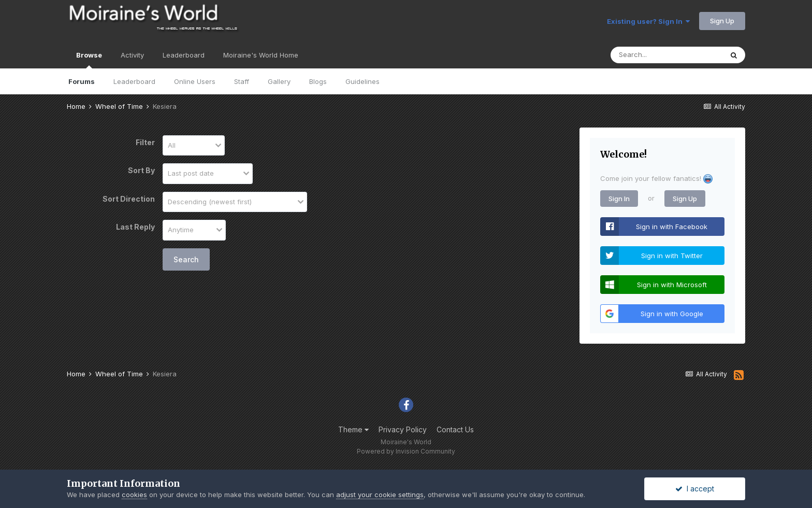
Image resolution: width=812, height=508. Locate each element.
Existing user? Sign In (648, 21)
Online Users (195, 81)
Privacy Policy (403, 429)
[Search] (666, 55)
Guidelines (363, 81)
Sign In (619, 199)
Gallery (279, 81)
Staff (242, 81)
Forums (82, 81)
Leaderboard (134, 81)
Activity (132, 55)
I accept (695, 489)
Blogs (318, 81)
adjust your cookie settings (380, 495)
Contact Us (455, 429)
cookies (134, 495)
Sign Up (722, 21)
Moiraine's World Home (261, 55)
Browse (89, 60)
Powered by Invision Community (406, 451)
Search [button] (186, 259)
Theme (353, 429)
